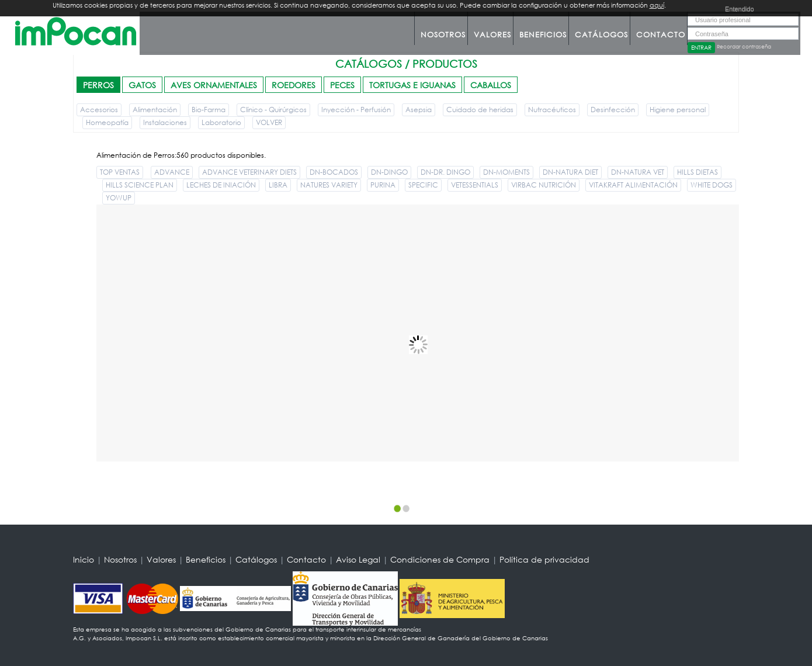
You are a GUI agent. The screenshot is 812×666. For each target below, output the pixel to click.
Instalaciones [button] (165, 122)
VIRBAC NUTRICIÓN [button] (544, 185)
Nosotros (443, 35)
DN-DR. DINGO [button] (445, 172)
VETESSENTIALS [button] (475, 185)
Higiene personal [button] (678, 110)
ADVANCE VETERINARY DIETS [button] (249, 172)
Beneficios (543, 35)
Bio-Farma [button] (209, 110)
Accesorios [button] (99, 110)
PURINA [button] (383, 185)
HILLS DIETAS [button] (698, 172)
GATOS (142, 85)
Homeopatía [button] (107, 122)
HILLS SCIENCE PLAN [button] (140, 185)
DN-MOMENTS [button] (506, 172)
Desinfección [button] (613, 110)
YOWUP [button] (119, 198)
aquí (657, 5)
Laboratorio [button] (221, 122)
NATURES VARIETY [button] (329, 185)
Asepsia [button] (419, 110)
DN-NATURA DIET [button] (570, 172)
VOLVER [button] (269, 122)
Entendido (740, 9)
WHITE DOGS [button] (712, 185)
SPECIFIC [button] (423, 185)
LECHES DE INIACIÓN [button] (221, 185)
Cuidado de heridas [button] (480, 110)
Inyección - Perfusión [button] (356, 110)
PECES (342, 85)
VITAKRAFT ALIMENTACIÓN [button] (633, 185)
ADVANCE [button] (172, 172)
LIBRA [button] (278, 185)
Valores (492, 35)
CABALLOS (491, 85)
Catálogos (601, 35)
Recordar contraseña (744, 46)
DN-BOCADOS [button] (334, 172)
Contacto (661, 35)
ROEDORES (294, 85)
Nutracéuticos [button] (552, 110)
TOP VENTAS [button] (120, 172)
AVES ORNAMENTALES (214, 85)
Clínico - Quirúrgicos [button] (273, 110)
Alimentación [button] (155, 110)
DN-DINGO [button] (389, 172)
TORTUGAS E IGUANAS (412, 85)
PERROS (98, 85)
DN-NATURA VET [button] (638, 172)
